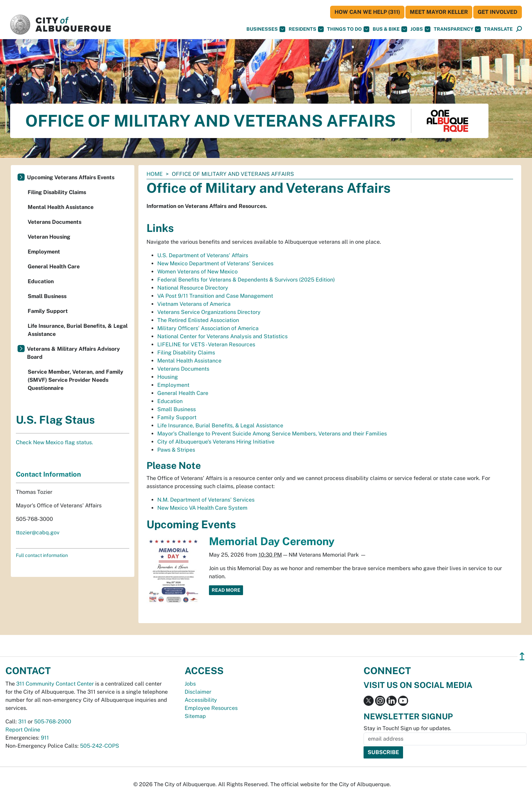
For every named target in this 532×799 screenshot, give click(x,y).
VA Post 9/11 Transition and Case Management (215, 296)
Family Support (177, 417)
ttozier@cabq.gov (38, 532)
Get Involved (498, 12)
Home (155, 174)
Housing (168, 377)
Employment (173, 385)
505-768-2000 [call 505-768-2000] (53, 722)
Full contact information (42, 555)
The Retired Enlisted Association (198, 320)
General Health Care (183, 393)
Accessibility (201, 700)
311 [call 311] (22, 722)
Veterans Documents (183, 369)
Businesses (266, 29)
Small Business (177, 409)
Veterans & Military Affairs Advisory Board (73, 353)
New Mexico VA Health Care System (202, 508)
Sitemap (195, 716)
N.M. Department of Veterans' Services (206, 500)
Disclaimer (198, 692)
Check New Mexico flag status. (55, 442)
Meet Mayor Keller (439, 12)
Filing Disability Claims (186, 353)
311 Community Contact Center (55, 684)
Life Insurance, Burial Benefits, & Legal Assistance (220, 425)
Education (170, 401)
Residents (306, 29)
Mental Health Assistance (189, 361)
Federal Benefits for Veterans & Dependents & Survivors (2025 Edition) (246, 280)
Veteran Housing (49, 237)
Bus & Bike (390, 29)
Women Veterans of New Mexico (197, 272)
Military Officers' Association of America (208, 328)
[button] (498, 29)
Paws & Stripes (176, 450)
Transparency (457, 29)
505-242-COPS (100, 746)
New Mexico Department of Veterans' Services (215, 263)
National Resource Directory (193, 288)
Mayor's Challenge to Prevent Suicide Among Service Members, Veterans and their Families (272, 434)
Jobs (420, 29)
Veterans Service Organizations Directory (209, 312)
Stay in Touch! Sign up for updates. (407, 728)
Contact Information (48, 474)
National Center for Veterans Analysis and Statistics (222, 336)
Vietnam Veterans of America (194, 304)
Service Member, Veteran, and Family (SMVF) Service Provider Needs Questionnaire (75, 380)
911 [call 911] (45, 738)
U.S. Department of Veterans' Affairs (203, 255)
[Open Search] (519, 29)
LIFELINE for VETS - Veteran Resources (206, 344)
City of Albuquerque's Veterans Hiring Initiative (216, 442)
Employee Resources (211, 708)
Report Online (23, 730)
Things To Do (348, 29)
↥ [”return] (522, 656)
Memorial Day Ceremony (272, 541)
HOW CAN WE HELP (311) (367, 12)
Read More (226, 590)
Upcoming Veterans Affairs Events (71, 177)
